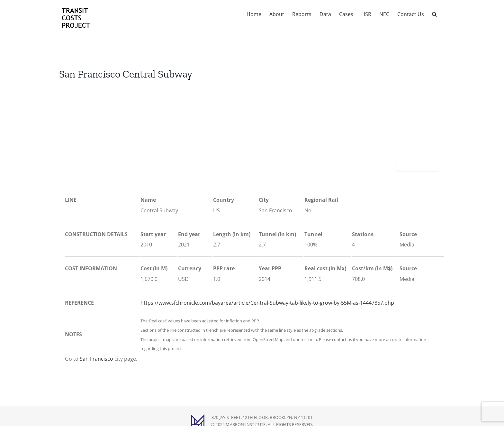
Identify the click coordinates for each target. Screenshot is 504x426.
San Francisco (96, 359)
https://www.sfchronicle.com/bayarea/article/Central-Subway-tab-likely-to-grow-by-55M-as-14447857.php (267, 303)
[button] (434, 14)
